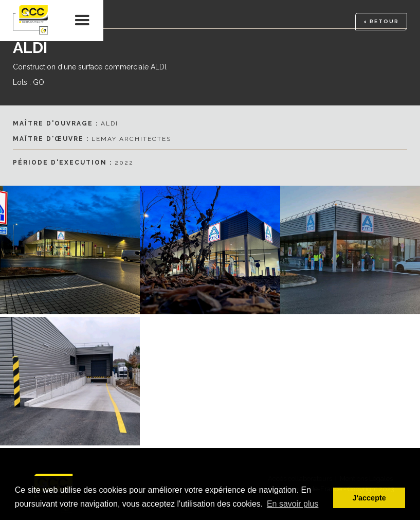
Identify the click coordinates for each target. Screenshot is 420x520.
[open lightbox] (210, 250)
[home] (31, 21)
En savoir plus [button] (293, 504)
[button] (83, 21)
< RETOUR (381, 21)
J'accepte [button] (369, 498)
